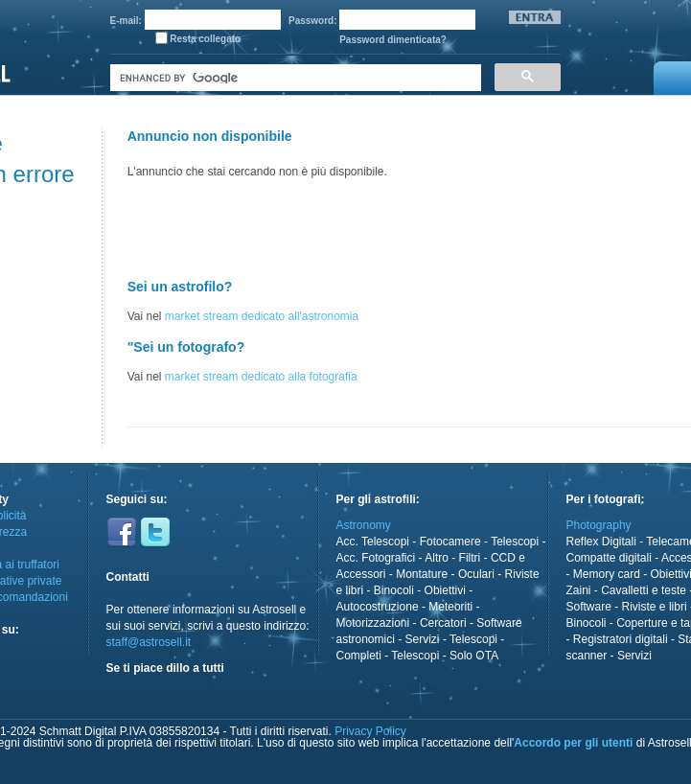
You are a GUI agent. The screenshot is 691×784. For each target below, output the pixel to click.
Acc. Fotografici (376, 558)
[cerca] (294, 78)
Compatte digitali (609, 558)
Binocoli (394, 590)
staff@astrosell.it (149, 642)
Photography (599, 525)
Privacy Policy (370, 731)
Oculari (476, 574)
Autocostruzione (378, 607)
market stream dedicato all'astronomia (262, 316)
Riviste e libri (655, 607)
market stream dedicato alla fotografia (261, 377)
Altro (437, 558)
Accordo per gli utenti (573, 743)
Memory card (607, 574)
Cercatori (443, 623)
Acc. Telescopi (373, 542)
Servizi (423, 639)
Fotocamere (450, 542)
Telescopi (515, 542)
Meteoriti (450, 607)
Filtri (470, 558)
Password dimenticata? (393, 40)
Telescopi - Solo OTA (445, 656)
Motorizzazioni (373, 623)
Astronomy (364, 525)
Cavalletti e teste (644, 590)
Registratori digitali (621, 639)
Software (589, 607)
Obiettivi (445, 590)
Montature (422, 574)
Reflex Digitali (601, 542)
